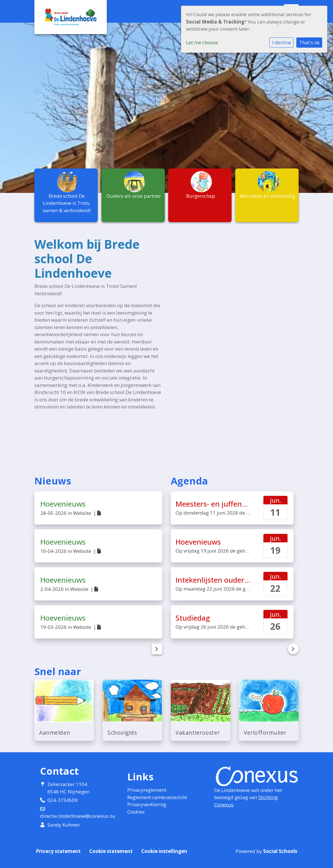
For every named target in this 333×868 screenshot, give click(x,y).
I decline (282, 42)
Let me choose (202, 42)
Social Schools (280, 851)
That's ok (309, 42)
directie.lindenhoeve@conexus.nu (78, 816)
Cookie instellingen (164, 851)
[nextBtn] (157, 649)
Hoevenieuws (63, 504)
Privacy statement (58, 851)
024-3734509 (63, 800)
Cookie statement (111, 851)
